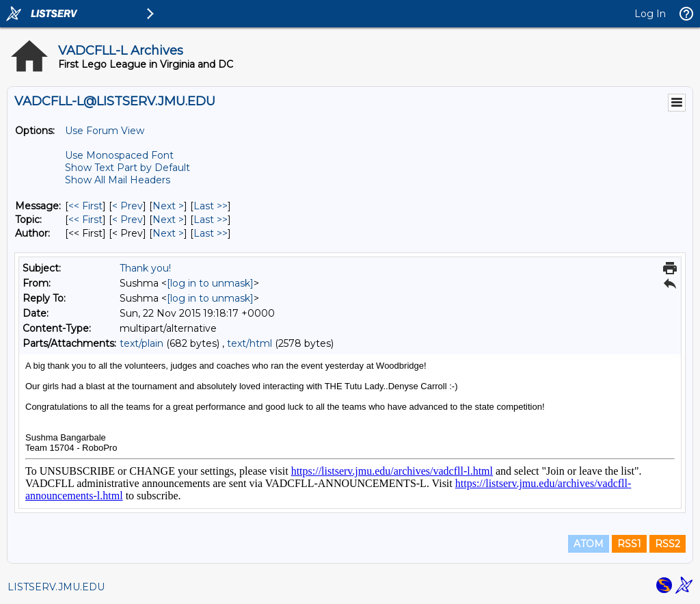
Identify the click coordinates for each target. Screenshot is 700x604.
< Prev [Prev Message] (127, 206)
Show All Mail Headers (118, 180)
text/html (250, 343)
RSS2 (668, 544)
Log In (650, 14)
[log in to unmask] (210, 283)
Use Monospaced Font (119, 155)
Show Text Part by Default (127, 168)
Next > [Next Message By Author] (168, 233)
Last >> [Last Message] (211, 206)
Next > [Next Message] (168, 206)
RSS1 (629, 544)
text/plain (142, 343)
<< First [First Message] (85, 206)
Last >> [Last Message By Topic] (211, 220)
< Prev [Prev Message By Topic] (127, 220)
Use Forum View (105, 131)
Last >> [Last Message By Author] (211, 233)
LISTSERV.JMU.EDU (56, 587)
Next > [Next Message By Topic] (168, 220)
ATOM (589, 544)
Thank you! (145, 268)
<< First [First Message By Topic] (85, 220)
